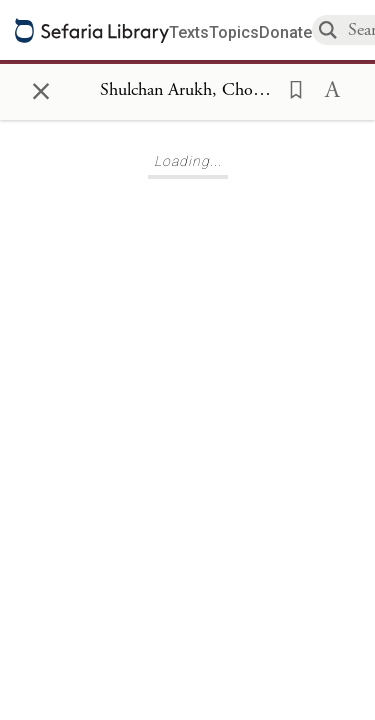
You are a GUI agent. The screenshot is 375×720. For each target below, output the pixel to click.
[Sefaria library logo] (92, 30)
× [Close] (41, 88)
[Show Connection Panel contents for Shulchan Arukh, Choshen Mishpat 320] (187, 91)
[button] (290, 88)
